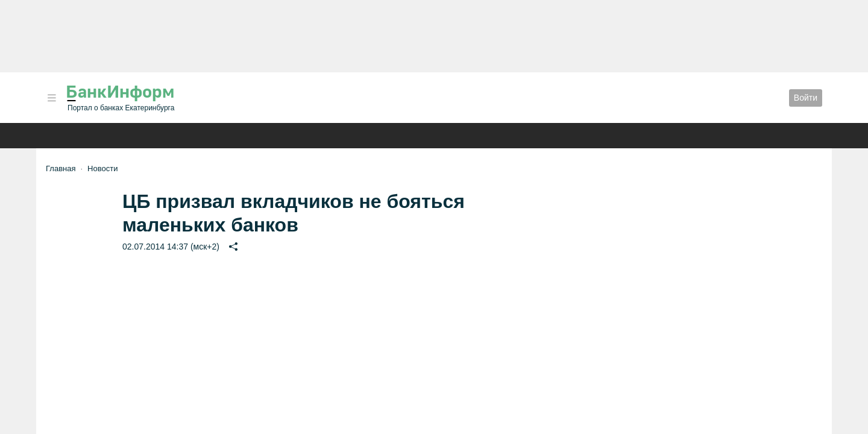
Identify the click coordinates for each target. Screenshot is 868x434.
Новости (102, 168)
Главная (61, 168)
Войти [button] (806, 98)
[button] (52, 98)
